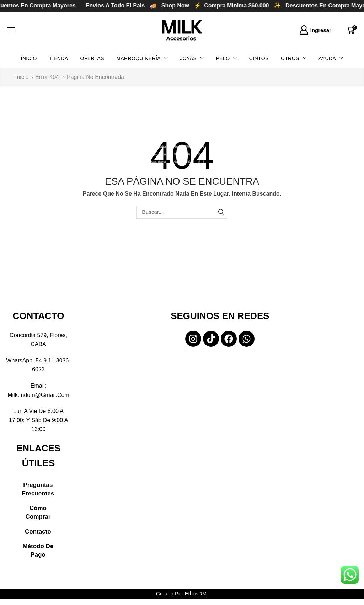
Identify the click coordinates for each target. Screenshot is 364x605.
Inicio (22, 77)
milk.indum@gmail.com (38, 395)
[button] (11, 30)
